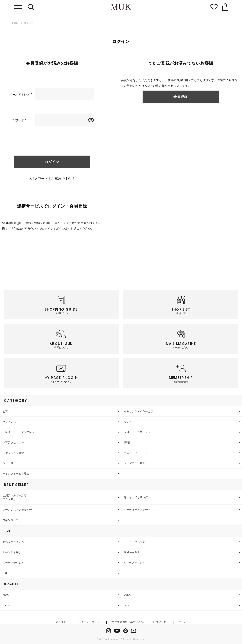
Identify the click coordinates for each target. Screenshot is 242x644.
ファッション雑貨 (13, 453)
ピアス (7, 411)
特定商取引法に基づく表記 (128, 622)
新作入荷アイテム (13, 542)
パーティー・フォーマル (138, 510)
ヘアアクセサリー (13, 442)
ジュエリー (9, 463)
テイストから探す (135, 542)
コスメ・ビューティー (137, 453)
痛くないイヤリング (136, 497)
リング (128, 422)
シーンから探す (12, 552)
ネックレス (9, 422)
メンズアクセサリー (136, 463)
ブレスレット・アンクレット (20, 432)
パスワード (19, 120)
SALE (6, 573)
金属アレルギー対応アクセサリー (15, 497)
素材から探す (132, 552)
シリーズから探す (135, 563)
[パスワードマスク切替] (90, 120)
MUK (6, 595)
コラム (183, 622)
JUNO (128, 595)
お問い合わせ (161, 622)
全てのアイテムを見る (16, 474)
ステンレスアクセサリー (17, 510)
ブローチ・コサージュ (137, 432)
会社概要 (61, 622)
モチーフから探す (13, 563)
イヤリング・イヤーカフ (138, 411)
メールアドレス (21, 95)
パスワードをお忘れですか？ (53, 179)
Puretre (7, 605)
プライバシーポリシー (89, 622)
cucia (127, 605)
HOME (16, 23)
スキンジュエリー (13, 520)
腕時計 (128, 442)
